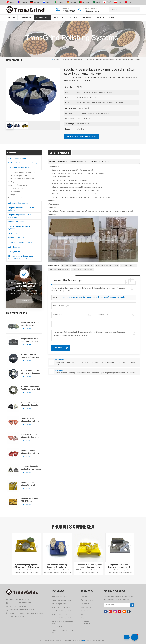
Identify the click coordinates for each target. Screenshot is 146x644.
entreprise (26, 18)
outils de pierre (14, 247)
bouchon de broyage (129, 266)
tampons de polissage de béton (63, 618)
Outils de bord (14, 233)
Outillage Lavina (14, 182)
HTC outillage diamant (59, 604)
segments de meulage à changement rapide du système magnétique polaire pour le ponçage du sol (120, 566)
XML (82, 614)
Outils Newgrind (14, 192)
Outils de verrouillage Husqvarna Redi (22, 173)
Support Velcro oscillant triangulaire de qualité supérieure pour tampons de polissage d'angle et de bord (31, 404)
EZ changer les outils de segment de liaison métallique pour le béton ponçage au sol (89, 566)
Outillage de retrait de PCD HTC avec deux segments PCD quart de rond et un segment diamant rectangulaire (30, 500)
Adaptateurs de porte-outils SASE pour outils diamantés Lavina (30, 340)
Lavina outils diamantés (60, 627)
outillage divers (14, 252)
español (71, 2)
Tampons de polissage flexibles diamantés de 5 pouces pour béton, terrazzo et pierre (31, 388)
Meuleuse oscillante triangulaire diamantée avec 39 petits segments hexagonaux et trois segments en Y (31, 436)
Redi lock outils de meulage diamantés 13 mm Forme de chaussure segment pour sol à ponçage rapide (58, 566)
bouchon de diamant (70, 266)
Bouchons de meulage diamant (107, 266)
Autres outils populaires (17, 198)
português (84, 2)
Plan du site (85, 611)
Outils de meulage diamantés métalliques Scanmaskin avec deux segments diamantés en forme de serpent (31, 484)
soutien (73, 18)
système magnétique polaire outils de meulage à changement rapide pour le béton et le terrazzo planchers (26, 566)
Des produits (43, 18)
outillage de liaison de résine (19, 203)
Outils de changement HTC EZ (19, 176)
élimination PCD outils (59, 597)
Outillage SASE (13, 195)
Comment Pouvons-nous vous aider (24, 285)
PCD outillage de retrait (17, 158)
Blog (82, 618)
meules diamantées (16, 222)
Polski (118, 2)
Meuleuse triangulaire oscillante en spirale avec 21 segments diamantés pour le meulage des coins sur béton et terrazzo (31, 468)
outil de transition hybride (61, 614)
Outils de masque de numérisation (21, 179)
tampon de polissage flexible (62, 600)
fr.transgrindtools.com (26, 610)
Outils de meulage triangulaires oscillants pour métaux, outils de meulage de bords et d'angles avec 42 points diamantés (30, 420)
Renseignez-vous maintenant (82, 137)
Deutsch (35, 2)
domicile (84, 597)
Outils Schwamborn (15, 188)
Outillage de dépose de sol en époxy (23, 163)
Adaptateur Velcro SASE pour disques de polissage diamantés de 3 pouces (31, 324)
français (22, 2)
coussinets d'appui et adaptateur (21, 242)
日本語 (107, 2)
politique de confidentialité (86, 622)
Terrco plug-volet (87, 266)
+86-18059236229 (68, 11)
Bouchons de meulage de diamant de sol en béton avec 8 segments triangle (93, 297)
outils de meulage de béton (61, 607)
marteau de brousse (16, 238)
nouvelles (59, 18)
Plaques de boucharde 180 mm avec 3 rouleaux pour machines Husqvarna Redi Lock (31, 372)
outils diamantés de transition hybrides (20, 228)
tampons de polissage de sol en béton (63, 631)
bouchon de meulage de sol (59, 269)
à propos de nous (87, 600)
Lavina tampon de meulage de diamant (62, 622)
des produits (85, 604)
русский (47, 2)
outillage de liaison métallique (20, 167)
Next (139, 555)
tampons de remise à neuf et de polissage (21, 209)
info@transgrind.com (92, 11)
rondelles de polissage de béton (63, 611)
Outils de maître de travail (18, 185)
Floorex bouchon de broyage (82, 269)
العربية (96, 2)
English (10, 2)
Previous (7, 555)
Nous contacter (106, 18)
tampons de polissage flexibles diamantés (20, 216)
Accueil (12, 18)
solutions (87, 18)
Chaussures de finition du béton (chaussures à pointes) (21, 257)
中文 (128, 2)
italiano (59, 2)
